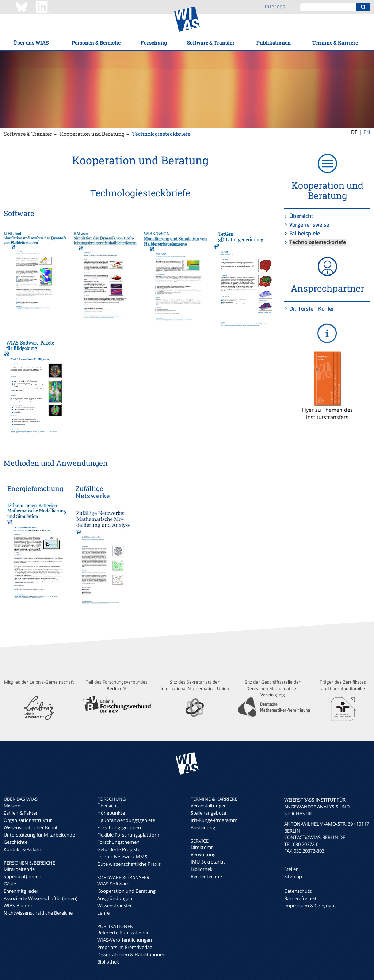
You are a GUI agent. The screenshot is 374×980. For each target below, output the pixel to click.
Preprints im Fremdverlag (125, 947)
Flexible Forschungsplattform (129, 835)
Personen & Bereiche (96, 43)
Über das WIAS (31, 43)
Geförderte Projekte (119, 849)
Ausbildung (203, 827)
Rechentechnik (207, 876)
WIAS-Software (113, 884)
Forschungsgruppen (119, 827)
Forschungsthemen (118, 842)
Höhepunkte (111, 813)
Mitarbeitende (19, 869)
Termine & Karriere (335, 43)
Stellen (291, 869)
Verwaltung (203, 854)
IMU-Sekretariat (208, 862)
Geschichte (16, 842)
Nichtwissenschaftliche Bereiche (38, 913)
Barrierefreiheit (300, 898)
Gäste (10, 884)
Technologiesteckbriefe (161, 134)
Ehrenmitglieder (21, 891)
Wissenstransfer (115, 906)
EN (367, 132)
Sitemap (293, 876)
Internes (275, 6)
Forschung (154, 43)
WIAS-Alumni (18, 906)
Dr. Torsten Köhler (312, 309)
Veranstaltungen (209, 806)
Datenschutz (298, 891)
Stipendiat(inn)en (22, 876)
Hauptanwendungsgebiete (126, 820)
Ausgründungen (115, 898)
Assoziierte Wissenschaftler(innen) (41, 898)
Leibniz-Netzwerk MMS (122, 857)
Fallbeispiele (305, 233)
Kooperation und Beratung (92, 134)
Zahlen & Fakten (21, 813)
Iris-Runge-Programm (214, 820)
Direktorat (202, 847)
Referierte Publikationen (123, 933)
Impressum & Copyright (310, 906)
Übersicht (301, 216)
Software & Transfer (211, 43)
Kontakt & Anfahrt (23, 849)
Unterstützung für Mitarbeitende (39, 835)
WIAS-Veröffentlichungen (125, 940)
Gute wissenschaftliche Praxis (129, 864)
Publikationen (274, 43)
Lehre (103, 913)
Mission (12, 806)
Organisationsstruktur (28, 820)
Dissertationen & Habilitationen (131, 954)
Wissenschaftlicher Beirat (31, 827)
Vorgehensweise (309, 225)
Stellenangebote (208, 813)
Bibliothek (108, 962)
